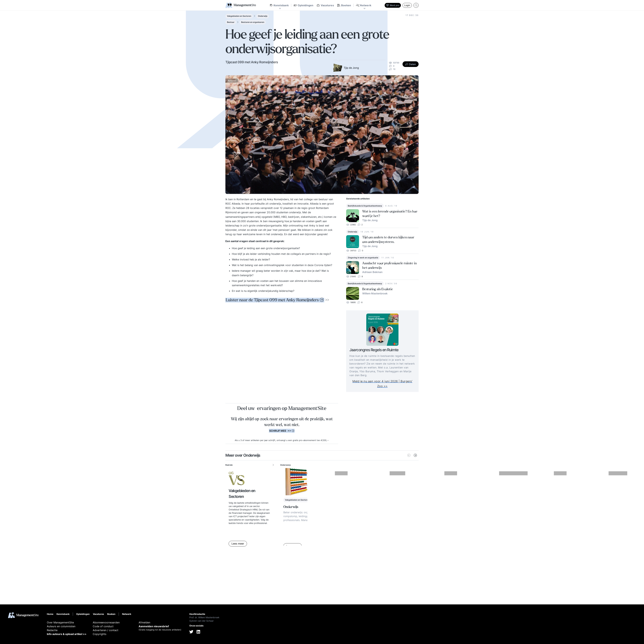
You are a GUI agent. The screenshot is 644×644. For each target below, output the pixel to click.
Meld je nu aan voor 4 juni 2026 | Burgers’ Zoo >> (389, 384)
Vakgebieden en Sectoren (239, 16)
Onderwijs (263, 16)
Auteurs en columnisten (61, 626)
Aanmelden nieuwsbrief (154, 626)
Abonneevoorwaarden (106, 622)
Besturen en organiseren (253, 22)
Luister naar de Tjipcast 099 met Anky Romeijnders (272, 300)
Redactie (52, 630)
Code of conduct (103, 626)
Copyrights (99, 634)
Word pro (393, 5)
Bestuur (231, 22)
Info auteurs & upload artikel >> (67, 634)
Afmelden (144, 622)
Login (407, 5)
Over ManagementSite (60, 622)
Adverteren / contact (106, 630)
